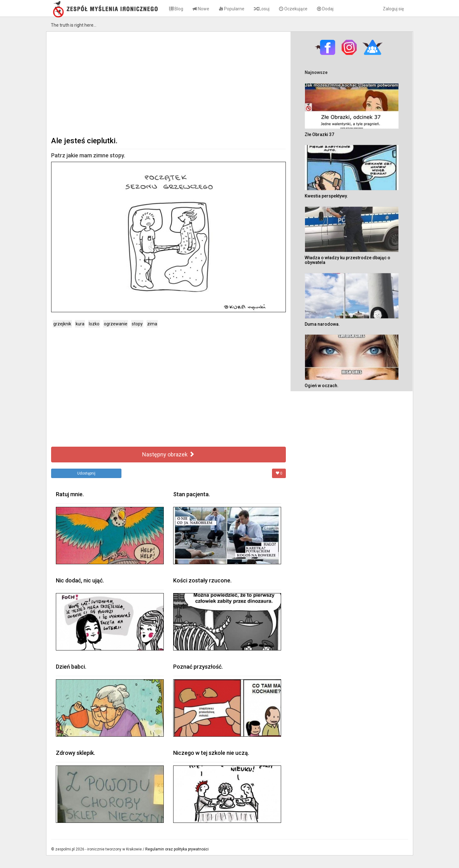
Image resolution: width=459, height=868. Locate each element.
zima (152, 324)
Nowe (201, 9)
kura (80, 324)
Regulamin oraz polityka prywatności (177, 849)
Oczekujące (293, 9)
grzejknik (62, 324)
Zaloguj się (393, 9)
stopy (137, 324)
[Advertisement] (169, 83)
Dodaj (325, 9)
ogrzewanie (116, 324)
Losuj (262, 9)
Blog (176, 9)
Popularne (232, 9)
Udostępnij (86, 473)
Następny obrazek (168, 454)
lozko (94, 324)
